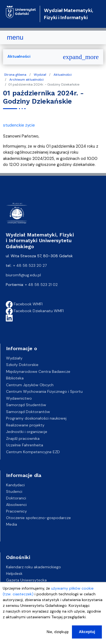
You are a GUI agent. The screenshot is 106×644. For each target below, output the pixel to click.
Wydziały (14, 358)
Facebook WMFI (24, 304)
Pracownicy (16, 511)
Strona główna (15, 75)
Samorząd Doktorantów (28, 412)
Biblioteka (15, 378)
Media (12, 524)
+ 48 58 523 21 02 (41, 285)
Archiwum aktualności (26, 80)
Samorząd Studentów (26, 405)
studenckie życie (19, 125)
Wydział (40, 75)
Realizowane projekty (25, 425)
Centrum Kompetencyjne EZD (33, 452)
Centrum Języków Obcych (30, 385)
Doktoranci (16, 498)
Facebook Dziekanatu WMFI (35, 311)
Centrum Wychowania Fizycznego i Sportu (44, 391)
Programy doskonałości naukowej (36, 418)
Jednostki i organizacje (27, 432)
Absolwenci (16, 505)
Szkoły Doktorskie (22, 365)
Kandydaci (15, 485)
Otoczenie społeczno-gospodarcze (38, 518)
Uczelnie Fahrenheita (25, 445)
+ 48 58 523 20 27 (30, 265)
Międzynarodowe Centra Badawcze (38, 371)
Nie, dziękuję (58, 633)
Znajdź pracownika (23, 438)
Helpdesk (14, 573)
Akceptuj (87, 633)
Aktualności (63, 75)
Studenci (14, 491)
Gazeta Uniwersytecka (26, 580)
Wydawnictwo (19, 398)
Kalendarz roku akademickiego (34, 567)
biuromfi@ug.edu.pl (23, 275)
